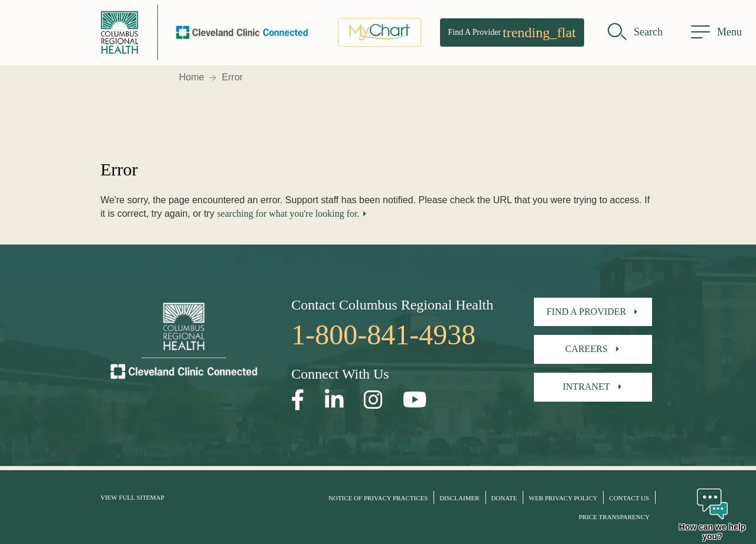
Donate (504, 498)
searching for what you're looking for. (288, 214)
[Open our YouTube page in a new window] (415, 400)
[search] (635, 32)
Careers (586, 349)
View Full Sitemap (132, 497)
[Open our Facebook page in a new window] (298, 400)
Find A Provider (512, 32)
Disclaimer (459, 498)
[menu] (716, 32)
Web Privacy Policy (563, 498)
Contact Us (629, 498)
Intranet (586, 387)
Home (192, 77)
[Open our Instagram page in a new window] (373, 400)
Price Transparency (614, 517)
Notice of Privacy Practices (378, 498)
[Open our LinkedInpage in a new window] (334, 400)
